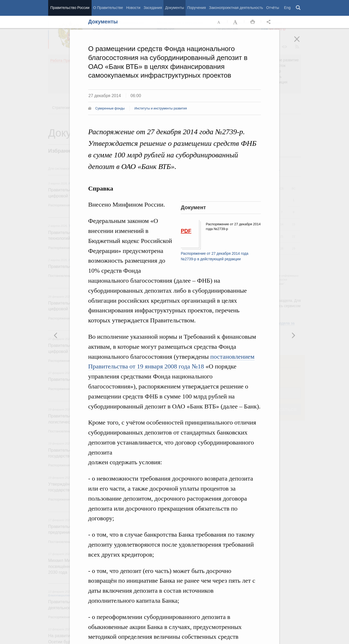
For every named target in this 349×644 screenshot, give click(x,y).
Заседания (153, 8)
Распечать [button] (253, 22)
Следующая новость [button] (56, 335)
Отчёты (273, 8)
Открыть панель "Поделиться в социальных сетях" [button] (270, 22)
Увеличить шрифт (236, 22)
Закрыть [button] (301, 43)
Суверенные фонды (110, 108)
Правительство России (70, 8)
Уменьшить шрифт (219, 22)
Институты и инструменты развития (161, 108)
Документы (174, 8)
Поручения (196, 8)
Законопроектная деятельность (236, 8)
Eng (287, 8)
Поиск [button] (298, 8)
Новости (133, 8)
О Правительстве (108, 8)
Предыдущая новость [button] (293, 335)
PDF (186, 231)
